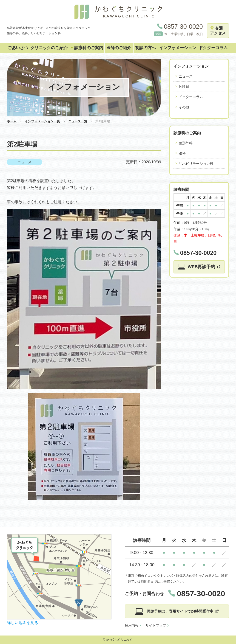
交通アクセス (218, 31)
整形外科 (186, 143)
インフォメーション (178, 48)
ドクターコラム (213, 48)
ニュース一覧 (78, 121)
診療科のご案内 (87, 48)
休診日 (184, 86)
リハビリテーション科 (196, 164)
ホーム (12, 121)
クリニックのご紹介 (49, 48)
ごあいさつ (18, 48)
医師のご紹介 (119, 48)
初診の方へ (145, 48)
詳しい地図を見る (23, 623)
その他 (184, 107)
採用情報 (132, 626)
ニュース (25, 162)
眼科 (182, 153)
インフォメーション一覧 (42, 121)
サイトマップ (156, 626)
